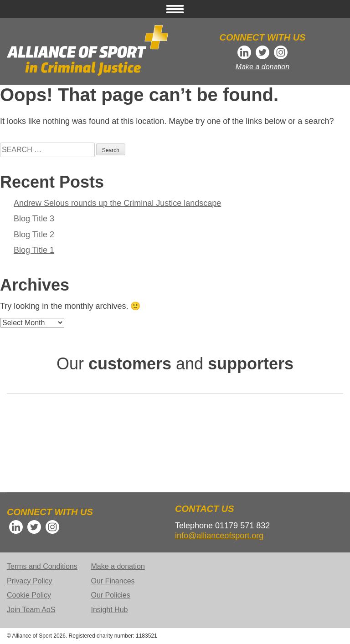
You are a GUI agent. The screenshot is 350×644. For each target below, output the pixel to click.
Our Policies (111, 595)
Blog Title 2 (34, 235)
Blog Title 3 (34, 219)
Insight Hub (110, 610)
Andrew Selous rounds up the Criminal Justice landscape (117, 203)
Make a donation (262, 67)
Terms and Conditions (42, 566)
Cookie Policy (29, 595)
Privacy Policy (30, 581)
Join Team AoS (31, 610)
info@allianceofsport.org (219, 536)
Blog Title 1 (34, 250)
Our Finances (113, 581)
